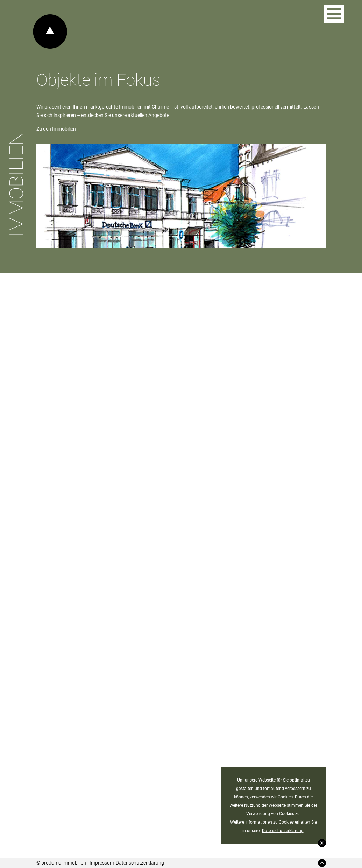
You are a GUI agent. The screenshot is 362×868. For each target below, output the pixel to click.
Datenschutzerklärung (283, 831)
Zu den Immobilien (56, 129)
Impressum (102, 863)
